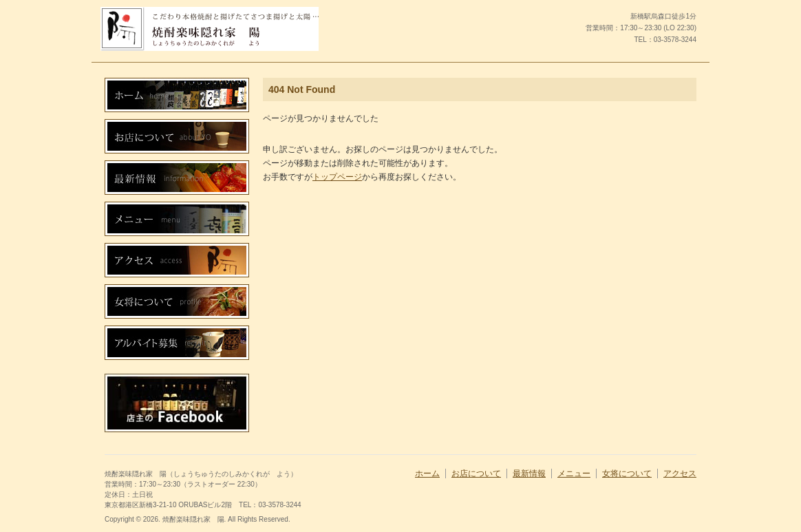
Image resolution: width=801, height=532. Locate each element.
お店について (476, 474)
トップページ (337, 177)
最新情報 (529, 474)
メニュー (574, 474)
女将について (627, 474)
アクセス (680, 474)
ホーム (427, 474)
